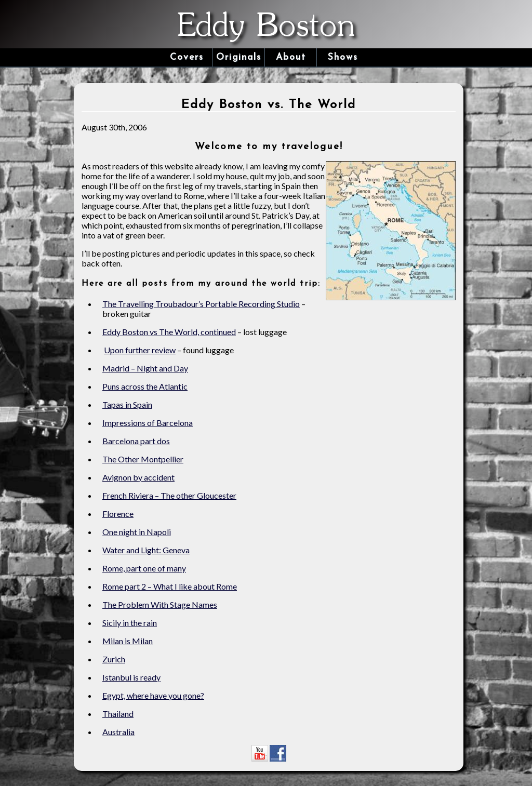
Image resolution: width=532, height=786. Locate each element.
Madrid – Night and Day (145, 368)
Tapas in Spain (127, 404)
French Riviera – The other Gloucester (169, 495)
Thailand (118, 714)
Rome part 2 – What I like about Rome (170, 586)
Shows (343, 57)
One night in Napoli (137, 532)
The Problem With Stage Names (160, 604)
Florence (118, 514)
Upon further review (140, 350)
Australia (118, 732)
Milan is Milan (128, 641)
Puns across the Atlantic (145, 386)
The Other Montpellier (143, 459)
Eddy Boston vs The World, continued (169, 332)
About (291, 57)
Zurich (114, 659)
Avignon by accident (138, 477)
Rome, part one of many (144, 568)
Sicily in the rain (130, 623)
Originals (239, 57)
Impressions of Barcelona (148, 423)
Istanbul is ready (131, 677)
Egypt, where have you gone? (153, 695)
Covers (187, 57)
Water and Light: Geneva (146, 550)
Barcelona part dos (136, 441)
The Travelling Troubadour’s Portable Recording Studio (201, 304)
